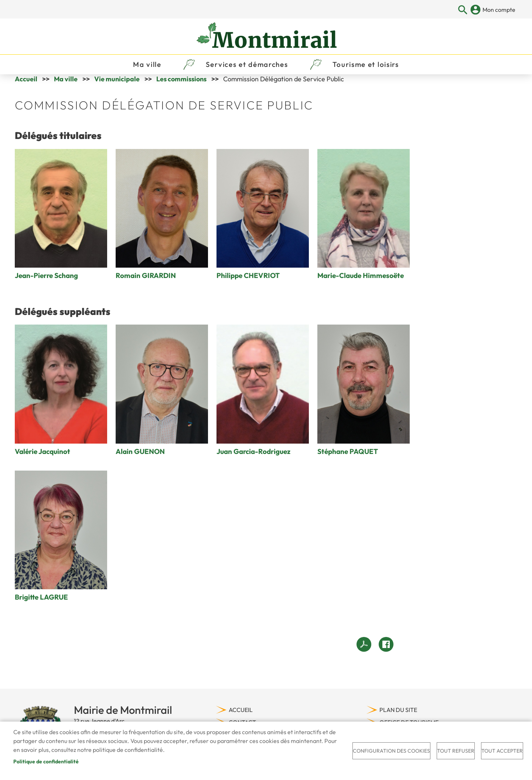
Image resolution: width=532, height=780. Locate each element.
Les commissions (181, 88)
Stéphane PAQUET (348, 460)
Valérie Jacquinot (42, 460)
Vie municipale (117, 88)
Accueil (26, 88)
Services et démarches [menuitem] (247, 69)
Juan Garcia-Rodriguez (253, 460)
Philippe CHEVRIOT (248, 285)
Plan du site (398, 719)
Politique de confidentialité (46, 762)
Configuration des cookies (391, 751)
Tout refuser (456, 751)
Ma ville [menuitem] (147, 69)
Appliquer (463, 10)
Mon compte (499, 10)
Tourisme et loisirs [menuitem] (366, 69)
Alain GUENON (140, 460)
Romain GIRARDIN (146, 285)
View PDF (364, 653)
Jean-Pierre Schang (46, 285)
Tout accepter (502, 751)
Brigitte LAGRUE (41, 606)
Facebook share (386, 653)
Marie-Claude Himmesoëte (361, 285)
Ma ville (66, 88)
